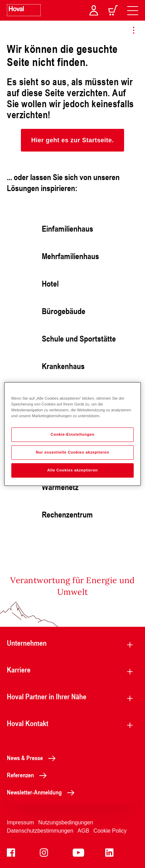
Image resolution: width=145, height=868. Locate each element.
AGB (83, 831)
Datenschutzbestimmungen (40, 831)
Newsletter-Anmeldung (43, 792)
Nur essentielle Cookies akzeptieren (72, 452)
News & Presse (33, 758)
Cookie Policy (110, 831)
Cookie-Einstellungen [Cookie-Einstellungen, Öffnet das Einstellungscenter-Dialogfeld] (73, 434)
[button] (72, 140)
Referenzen (29, 775)
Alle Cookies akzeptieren (73, 470)
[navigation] (133, 10)
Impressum (20, 822)
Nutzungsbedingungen (66, 822)
